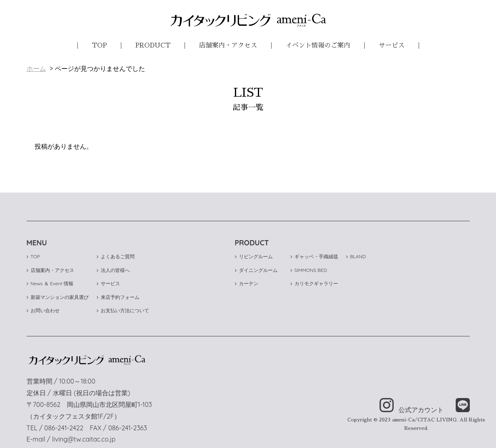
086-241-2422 (64, 428)
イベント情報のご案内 (318, 46)
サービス (392, 46)
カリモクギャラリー (314, 283)
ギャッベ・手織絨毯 (314, 256)
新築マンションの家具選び (58, 297)
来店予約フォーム (118, 297)
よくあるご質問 (116, 256)
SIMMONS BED (309, 270)
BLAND (356, 256)
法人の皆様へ (113, 270)
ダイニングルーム (256, 270)
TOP (99, 46)
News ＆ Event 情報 (50, 283)
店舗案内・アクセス (228, 46)
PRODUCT (153, 46)
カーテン (247, 283)
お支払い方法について (123, 310)
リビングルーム (254, 256)
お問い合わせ (43, 310)
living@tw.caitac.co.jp (84, 439)
